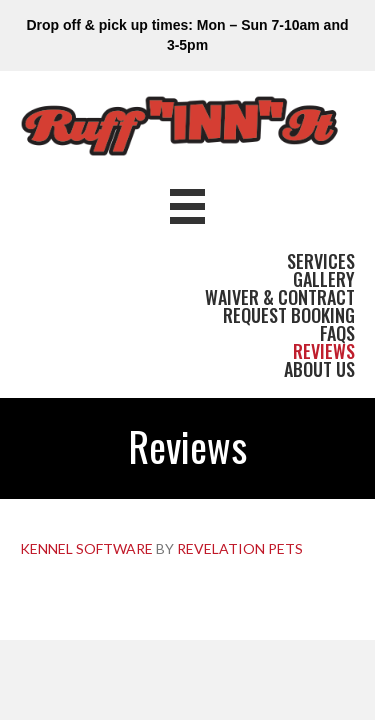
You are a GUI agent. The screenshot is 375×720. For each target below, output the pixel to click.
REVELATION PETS (240, 548)
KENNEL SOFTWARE (86, 548)
